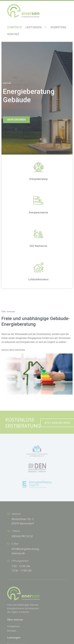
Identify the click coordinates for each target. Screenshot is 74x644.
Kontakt (13, 34)
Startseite (15, 27)
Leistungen (34, 27)
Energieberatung (38, 179)
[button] (16, 120)
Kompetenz (58, 27)
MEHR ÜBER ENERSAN (13, 350)
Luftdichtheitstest (38, 279)
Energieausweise (39, 212)
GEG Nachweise (38, 246)
